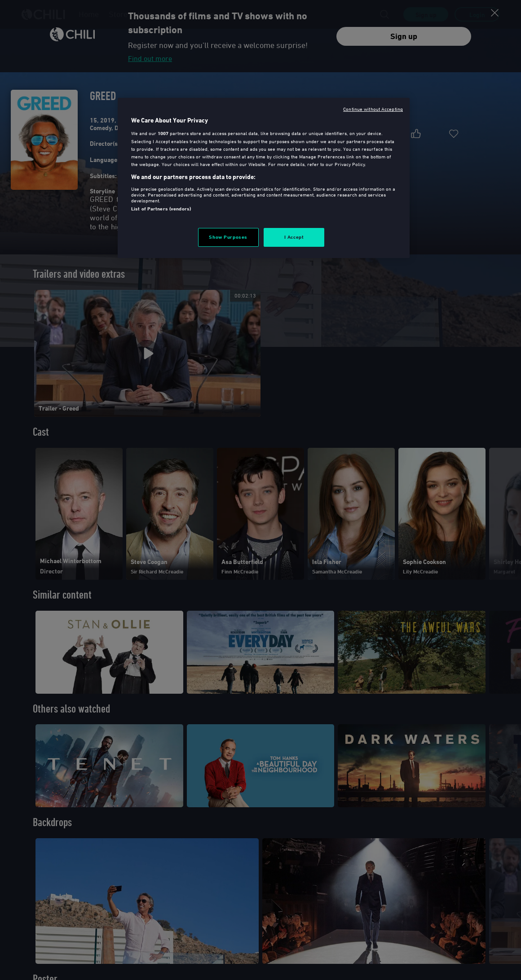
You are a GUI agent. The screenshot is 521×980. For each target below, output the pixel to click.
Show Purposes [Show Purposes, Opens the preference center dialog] (228, 237)
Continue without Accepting (373, 109)
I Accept (294, 237)
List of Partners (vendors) (161, 209)
